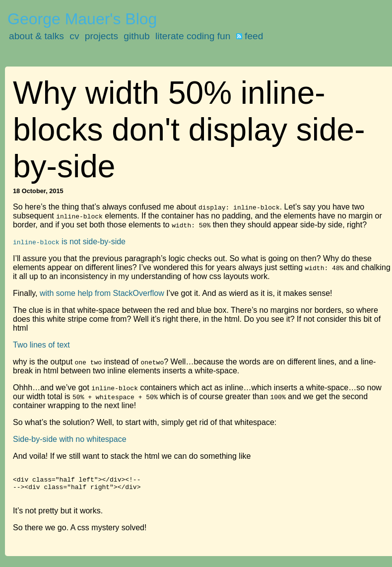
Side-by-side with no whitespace (70, 439)
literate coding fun (193, 36)
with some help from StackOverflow (102, 293)
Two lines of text (41, 345)
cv (74, 36)
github (136, 36)
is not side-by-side (69, 242)
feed (250, 36)
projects (101, 36)
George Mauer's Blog (82, 19)
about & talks (36, 36)
